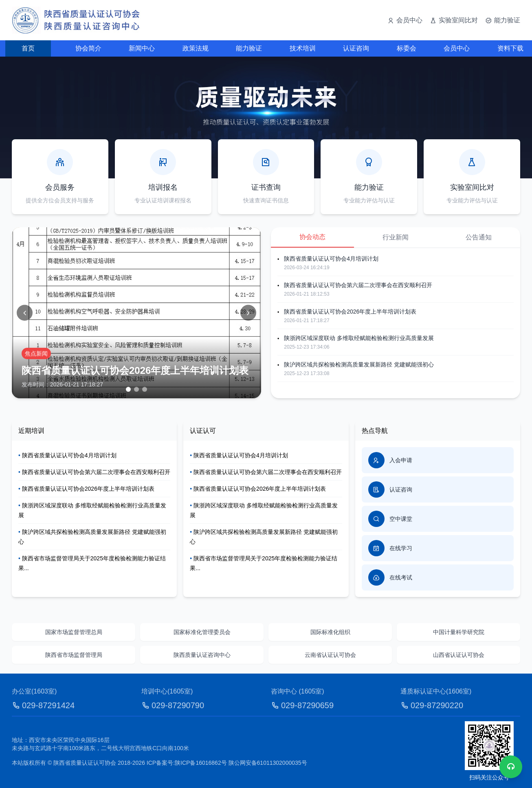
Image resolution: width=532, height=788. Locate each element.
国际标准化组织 (330, 632)
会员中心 (457, 48)
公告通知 (479, 237)
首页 (28, 48)
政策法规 (196, 48)
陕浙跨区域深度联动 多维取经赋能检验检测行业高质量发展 (359, 338)
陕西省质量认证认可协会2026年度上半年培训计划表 (350, 312)
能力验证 (249, 48)
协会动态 (312, 237)
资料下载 (510, 48)
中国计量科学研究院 (459, 632)
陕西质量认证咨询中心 (202, 655)
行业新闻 (396, 237)
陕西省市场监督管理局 (74, 655)
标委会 (407, 48)
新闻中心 (142, 48)
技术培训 (303, 48)
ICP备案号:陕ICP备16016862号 (187, 763)
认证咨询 (356, 48)
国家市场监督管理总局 (74, 632)
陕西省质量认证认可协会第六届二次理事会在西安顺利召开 (358, 285)
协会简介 (88, 48)
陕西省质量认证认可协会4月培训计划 (331, 259)
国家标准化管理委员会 (202, 632)
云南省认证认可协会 (330, 655)
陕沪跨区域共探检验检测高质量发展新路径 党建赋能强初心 (359, 364)
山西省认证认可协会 (459, 655)
